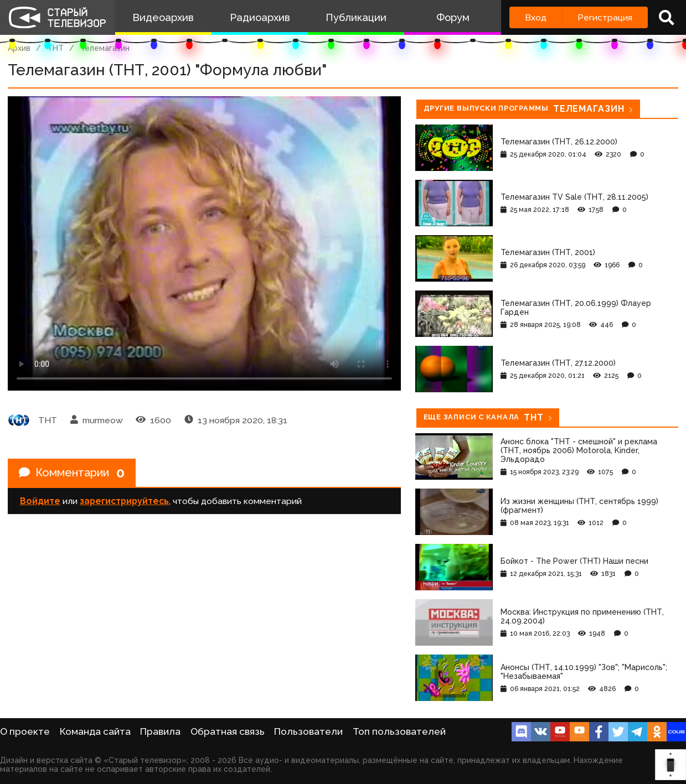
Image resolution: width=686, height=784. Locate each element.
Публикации (356, 17)
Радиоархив (260, 17)
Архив (19, 48)
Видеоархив (163, 17)
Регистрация (605, 17)
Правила (160, 731)
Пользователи (308, 731)
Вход (536, 17)
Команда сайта (95, 731)
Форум (453, 17)
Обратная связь (228, 731)
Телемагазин (105, 48)
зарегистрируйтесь (124, 501)
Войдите (40, 501)
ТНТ (55, 48)
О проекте (25, 731)
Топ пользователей (399, 731)
